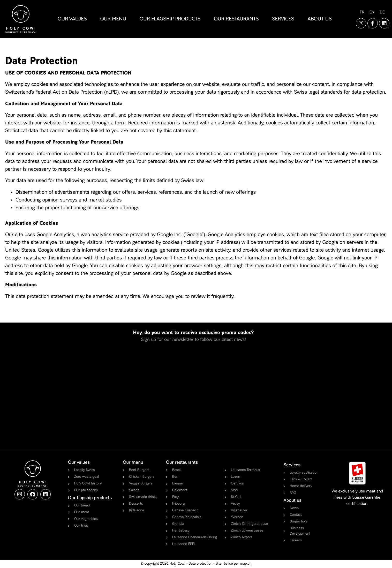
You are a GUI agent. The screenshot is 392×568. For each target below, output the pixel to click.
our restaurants (236, 19)
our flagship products (170, 19)
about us (320, 19)
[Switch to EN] (372, 13)
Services (292, 465)
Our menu (133, 463)
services (283, 19)
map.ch (246, 564)
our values (72, 19)
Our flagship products (90, 498)
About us (292, 501)
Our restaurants (182, 463)
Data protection (200, 564)
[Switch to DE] (382, 13)
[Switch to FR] (362, 13)
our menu (113, 19)
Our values (79, 463)
